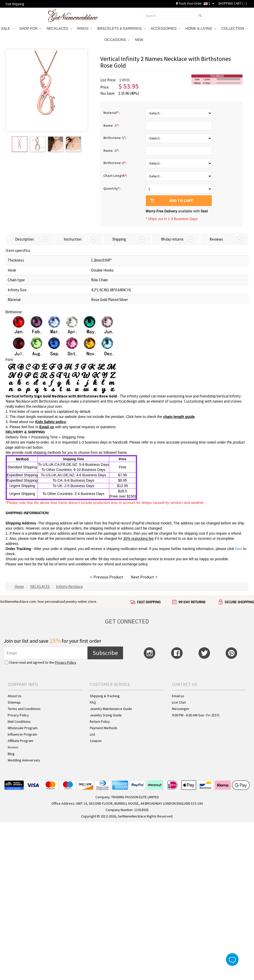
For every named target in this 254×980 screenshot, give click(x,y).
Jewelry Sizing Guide (106, 715)
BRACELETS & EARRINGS (121, 28)
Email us (47, 427)
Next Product (144, 577)
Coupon (96, 741)
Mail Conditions (19, 721)
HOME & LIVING (201, 28)
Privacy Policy (66, 662)
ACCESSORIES (165, 28)
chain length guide (179, 417)
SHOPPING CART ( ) (233, 3)
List (92, 734)
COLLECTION (234, 28)
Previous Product (107, 577)
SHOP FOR (30, 28)
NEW (140, 40)
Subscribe (105, 653)
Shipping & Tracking (105, 696)
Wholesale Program (23, 728)
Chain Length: (116, 176)
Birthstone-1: (115, 138)
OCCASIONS (117, 40)
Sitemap (14, 702)
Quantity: (112, 189)
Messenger (181, 709)
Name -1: (112, 126)
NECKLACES (59, 28)
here (28, 564)
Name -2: (112, 151)
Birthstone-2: (115, 163)
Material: (112, 113)
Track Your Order (189, 3)
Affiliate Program (20, 741)
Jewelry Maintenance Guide (111, 709)
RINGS (85, 28)
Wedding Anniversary (24, 760)
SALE (7, 28)
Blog (11, 754)
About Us (15, 696)
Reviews (13, 747)
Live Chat (179, 702)
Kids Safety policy (51, 422)
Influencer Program (22, 734)
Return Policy (100, 721)
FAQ (93, 702)
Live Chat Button (232, 960)
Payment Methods (104, 728)
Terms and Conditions (24, 709)
